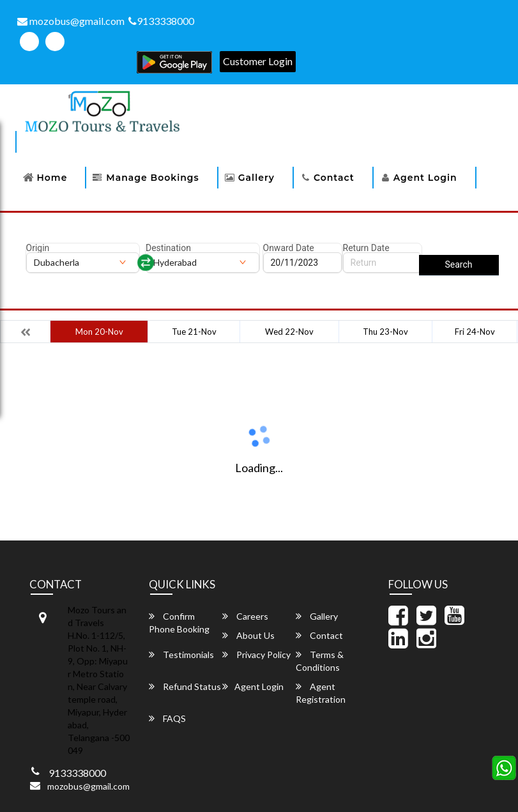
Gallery (256, 178)
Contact (334, 178)
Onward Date (289, 248)
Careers (245, 616)
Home (52, 178)
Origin (38, 248)
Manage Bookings (152, 178)
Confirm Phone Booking (179, 623)
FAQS (167, 718)
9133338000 (161, 21)
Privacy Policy (256, 655)
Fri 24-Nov (475, 332)
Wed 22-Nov (289, 332)
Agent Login (425, 178)
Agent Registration (321, 693)
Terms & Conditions (320, 661)
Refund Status (185, 686)
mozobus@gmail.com (71, 21)
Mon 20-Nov (99, 332)
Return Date (366, 248)
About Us (248, 635)
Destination (168, 248)
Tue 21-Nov (194, 332)
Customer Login (258, 61)
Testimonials (181, 655)
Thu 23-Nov (385, 332)
